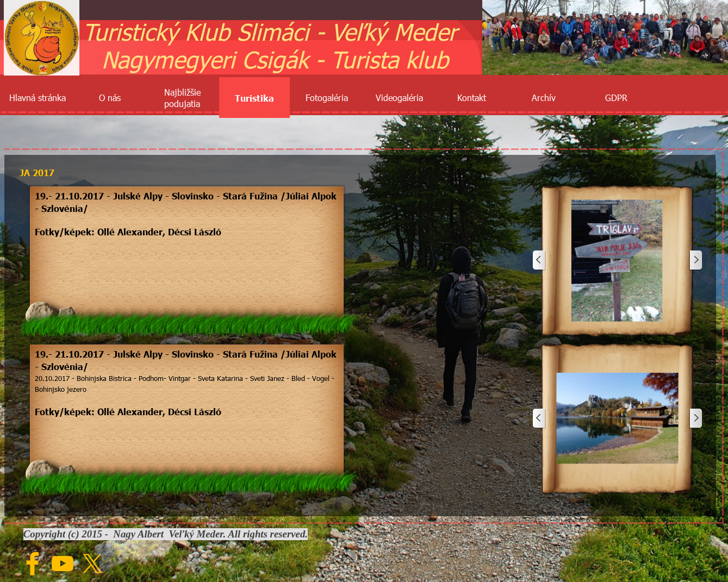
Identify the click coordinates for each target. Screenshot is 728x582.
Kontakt (472, 98)
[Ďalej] (695, 261)
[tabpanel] (187, 219)
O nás (110, 98)
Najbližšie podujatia (182, 98)
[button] (617, 261)
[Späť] (539, 261)
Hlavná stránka (38, 98)
